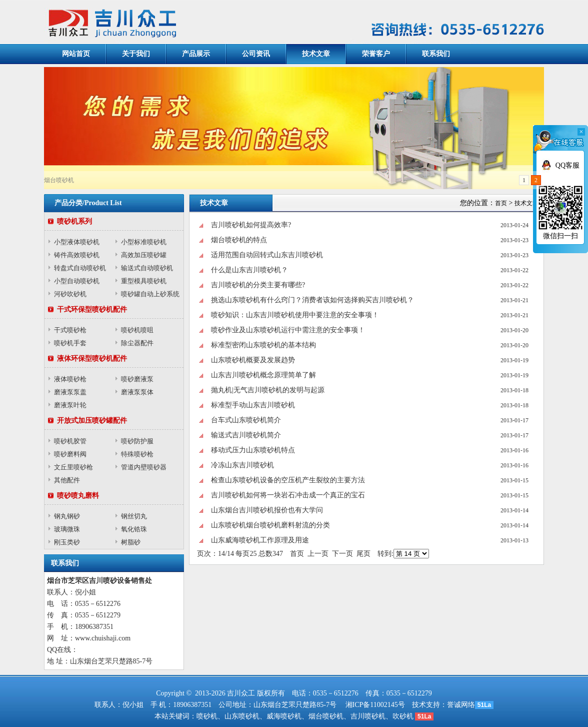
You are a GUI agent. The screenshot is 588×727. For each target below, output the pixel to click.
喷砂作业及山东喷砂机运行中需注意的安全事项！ (288, 330)
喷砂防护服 (137, 441)
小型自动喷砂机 (77, 281)
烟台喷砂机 (326, 716)
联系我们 (436, 54)
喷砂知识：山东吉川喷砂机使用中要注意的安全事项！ (295, 315)
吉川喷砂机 (368, 716)
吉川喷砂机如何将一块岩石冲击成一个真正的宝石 (288, 495)
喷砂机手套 (70, 343)
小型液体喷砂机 (77, 242)
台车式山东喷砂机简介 (246, 420)
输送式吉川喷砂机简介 (246, 435)
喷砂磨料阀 (70, 454)
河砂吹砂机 (70, 294)
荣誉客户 (376, 54)
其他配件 (67, 480)
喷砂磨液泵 (137, 379)
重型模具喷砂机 (144, 281)
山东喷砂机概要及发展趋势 (253, 360)
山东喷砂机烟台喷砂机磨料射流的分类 (270, 525)
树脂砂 (131, 542)
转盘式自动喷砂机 (80, 268)
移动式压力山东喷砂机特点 (253, 450)
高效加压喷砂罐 (144, 255)
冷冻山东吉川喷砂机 (242, 465)
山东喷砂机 (242, 716)
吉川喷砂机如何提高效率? (251, 225)
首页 (501, 203)
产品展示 (196, 54)
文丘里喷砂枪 (73, 467)
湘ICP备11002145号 (375, 705)
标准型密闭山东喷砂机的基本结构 (263, 345)
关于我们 (136, 54)
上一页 (318, 554)
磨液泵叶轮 (70, 405)
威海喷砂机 (284, 716)
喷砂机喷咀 (137, 330)
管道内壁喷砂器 (144, 467)
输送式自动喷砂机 (147, 268)
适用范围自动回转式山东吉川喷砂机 (267, 255)
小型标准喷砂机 (144, 242)
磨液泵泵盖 (70, 392)
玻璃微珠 (67, 529)
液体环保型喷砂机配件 (92, 358)
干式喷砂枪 (70, 330)
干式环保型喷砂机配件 (92, 309)
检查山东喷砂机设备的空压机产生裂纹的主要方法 (288, 480)
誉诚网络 (461, 705)
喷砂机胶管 (70, 441)
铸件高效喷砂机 (77, 255)
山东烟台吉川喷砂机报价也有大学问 (267, 510)
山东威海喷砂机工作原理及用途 (260, 540)
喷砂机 (207, 716)
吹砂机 (403, 716)
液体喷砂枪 (70, 379)
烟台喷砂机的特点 (239, 240)
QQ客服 (567, 165)
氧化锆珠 (134, 529)
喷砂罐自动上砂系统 (150, 294)
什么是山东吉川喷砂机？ (249, 270)
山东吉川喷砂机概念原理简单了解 (263, 375)
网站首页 (76, 54)
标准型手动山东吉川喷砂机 (253, 405)
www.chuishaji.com (103, 638)
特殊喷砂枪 (137, 454)
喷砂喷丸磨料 (78, 496)
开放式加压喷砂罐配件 (92, 421)
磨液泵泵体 (137, 392)
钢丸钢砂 (67, 516)
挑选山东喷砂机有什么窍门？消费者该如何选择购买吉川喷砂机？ (312, 300)
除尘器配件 (137, 343)
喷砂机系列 (74, 221)
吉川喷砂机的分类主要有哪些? (258, 285)
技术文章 (316, 54)
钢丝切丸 (134, 516)
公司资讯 (256, 54)
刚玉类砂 (67, 542)
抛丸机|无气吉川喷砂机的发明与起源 (268, 390)
